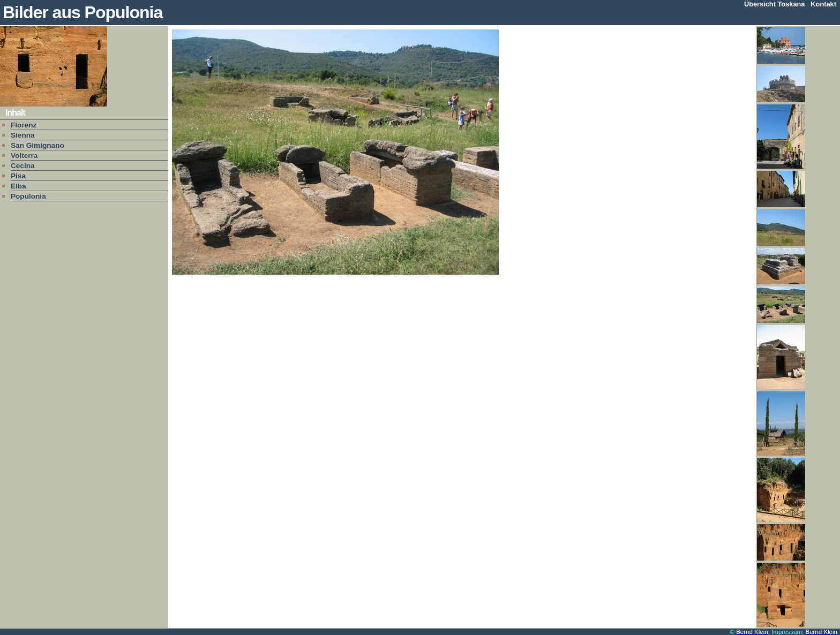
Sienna (23, 135)
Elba (18, 186)
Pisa (18, 176)
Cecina (23, 166)
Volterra (24, 156)
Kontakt (823, 4)
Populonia (28, 196)
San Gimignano (37, 145)
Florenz (24, 125)
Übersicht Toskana (775, 4)
